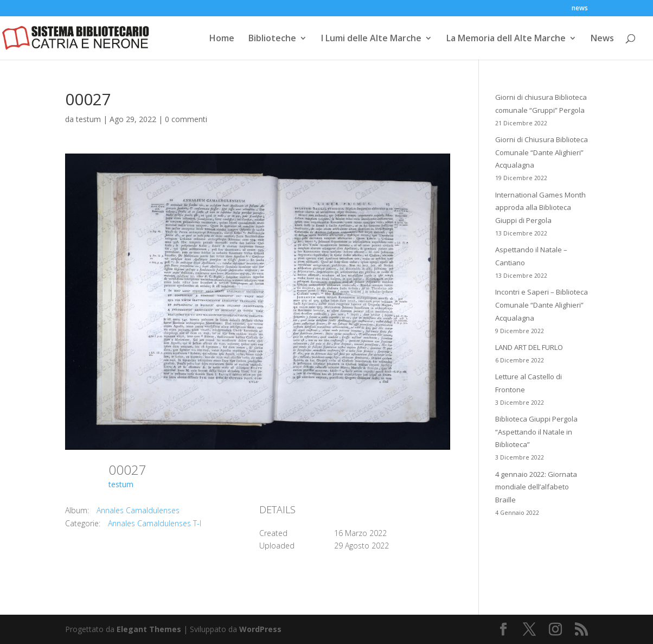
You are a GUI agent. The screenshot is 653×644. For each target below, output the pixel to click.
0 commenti (186, 119)
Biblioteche (272, 39)
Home (222, 39)
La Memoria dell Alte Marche (506, 39)
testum (88, 119)
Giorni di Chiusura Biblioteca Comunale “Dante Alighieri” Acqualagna (542, 152)
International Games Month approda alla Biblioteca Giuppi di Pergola (540, 208)
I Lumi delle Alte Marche (371, 39)
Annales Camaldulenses (138, 510)
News (602, 39)
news (580, 9)
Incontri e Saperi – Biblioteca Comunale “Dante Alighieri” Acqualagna (542, 305)
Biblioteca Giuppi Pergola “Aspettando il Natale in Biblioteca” (536, 432)
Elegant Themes (149, 629)
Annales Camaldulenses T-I (155, 523)
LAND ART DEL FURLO (529, 347)
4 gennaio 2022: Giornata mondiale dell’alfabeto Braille (536, 487)
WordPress (260, 629)
